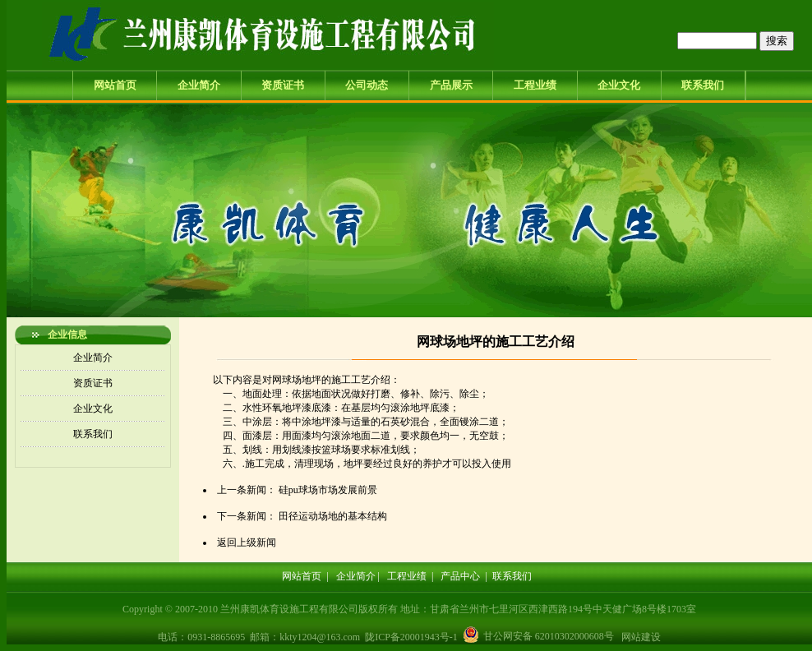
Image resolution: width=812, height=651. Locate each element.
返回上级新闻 (247, 542)
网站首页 (115, 85)
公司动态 (367, 85)
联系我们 (703, 85)
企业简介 (199, 85)
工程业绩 (535, 85)
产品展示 (451, 85)
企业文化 (619, 85)
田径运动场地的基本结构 (333, 516)
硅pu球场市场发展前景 (328, 490)
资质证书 (283, 85)
